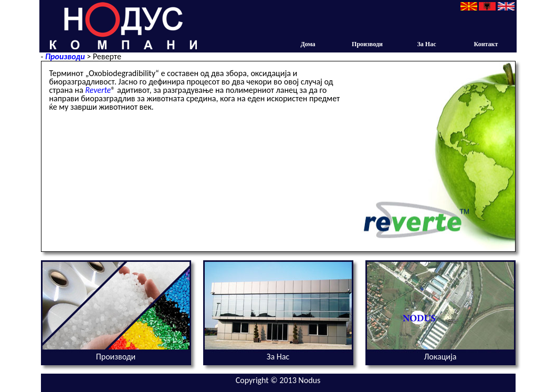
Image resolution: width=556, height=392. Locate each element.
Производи (374, 44)
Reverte (98, 90)
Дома (308, 44)
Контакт (486, 44)
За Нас (427, 44)
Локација (440, 357)
